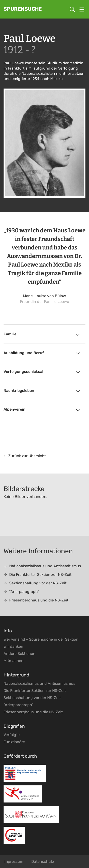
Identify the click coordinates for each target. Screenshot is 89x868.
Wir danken (13, 646)
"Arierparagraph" (21, 592)
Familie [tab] (42, 335)
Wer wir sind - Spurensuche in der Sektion (41, 639)
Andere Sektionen (19, 654)
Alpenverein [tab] (42, 410)
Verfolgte (12, 735)
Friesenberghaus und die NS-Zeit (36, 600)
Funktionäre (14, 742)
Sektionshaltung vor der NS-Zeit (35, 583)
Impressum (13, 861)
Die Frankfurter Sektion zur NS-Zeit (37, 575)
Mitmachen (14, 661)
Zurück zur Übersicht (25, 456)
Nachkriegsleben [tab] (42, 391)
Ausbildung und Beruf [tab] (42, 353)
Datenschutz (43, 861)
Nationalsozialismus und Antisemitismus (42, 566)
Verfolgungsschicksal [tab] (42, 372)
